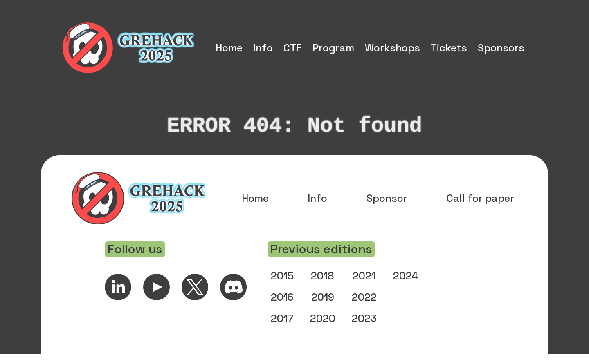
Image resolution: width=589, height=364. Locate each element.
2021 (364, 286)
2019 (323, 307)
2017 (282, 328)
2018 (323, 286)
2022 (364, 307)
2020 (323, 328)
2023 (364, 328)
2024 (406, 286)
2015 (282, 286)
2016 (282, 307)
